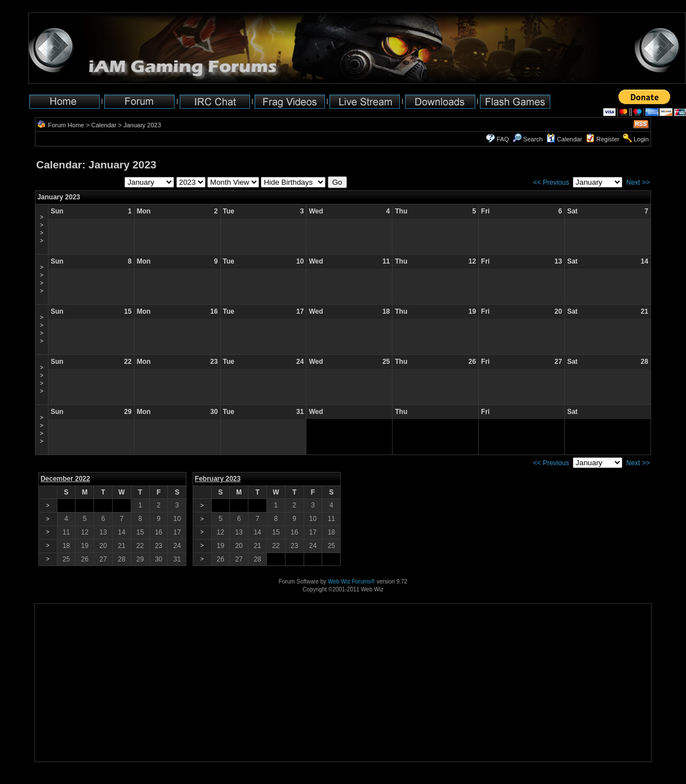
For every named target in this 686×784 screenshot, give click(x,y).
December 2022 (65, 479)
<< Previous (551, 182)
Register (608, 139)
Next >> (638, 182)
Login (641, 139)
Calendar (104, 125)
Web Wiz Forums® (351, 582)
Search (528, 139)
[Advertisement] (70, 726)
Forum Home (66, 125)
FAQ (503, 139)
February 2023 (218, 479)
